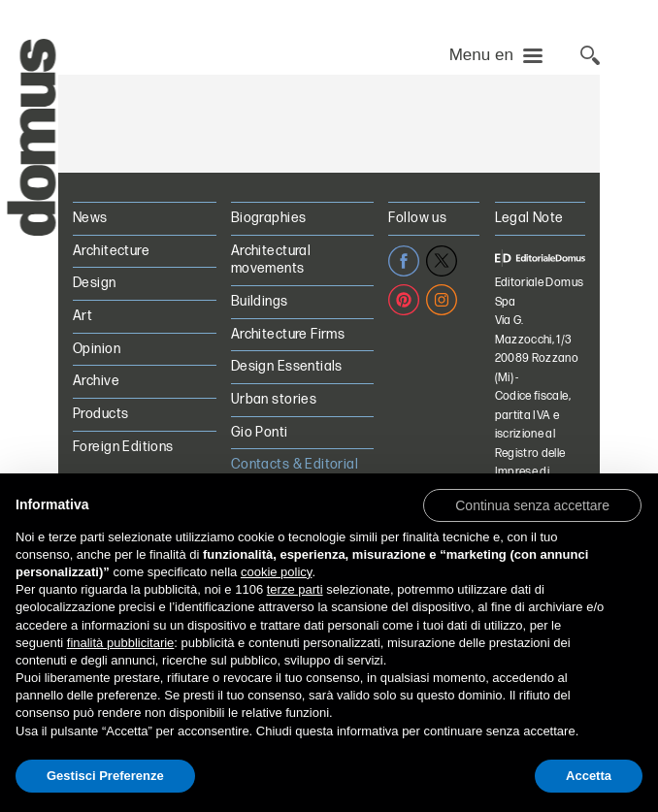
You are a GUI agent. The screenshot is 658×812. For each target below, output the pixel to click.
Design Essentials (287, 366)
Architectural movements (271, 260)
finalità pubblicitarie (121, 643)
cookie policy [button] (276, 572)
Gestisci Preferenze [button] (105, 776)
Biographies (269, 218)
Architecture (111, 251)
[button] (532, 504)
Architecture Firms (288, 334)
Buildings (260, 301)
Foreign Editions (123, 447)
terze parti (295, 589)
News (90, 218)
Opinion (97, 349)
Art (82, 316)
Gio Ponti (260, 432)
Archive (96, 381)
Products (100, 414)
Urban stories (274, 399)
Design (95, 283)
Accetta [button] (589, 776)
